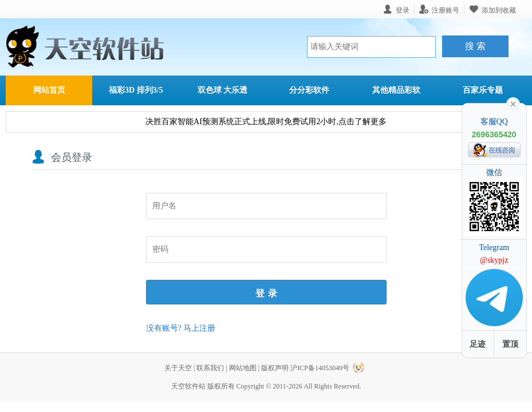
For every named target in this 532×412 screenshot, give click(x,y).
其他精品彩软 (396, 90)
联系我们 (210, 368)
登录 (268, 293)
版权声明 (275, 368)
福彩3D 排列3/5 (136, 90)
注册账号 (446, 10)
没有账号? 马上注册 (181, 328)
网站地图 (243, 368)
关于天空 (178, 368)
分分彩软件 (309, 90)
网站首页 (49, 90)
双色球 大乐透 (223, 90)
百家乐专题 (483, 90)
